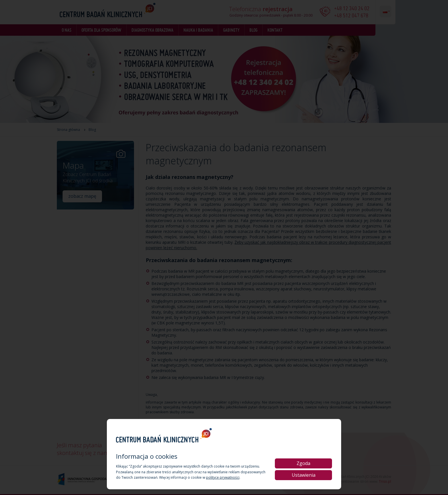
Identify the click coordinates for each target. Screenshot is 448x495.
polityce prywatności (223, 477)
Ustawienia (304, 475)
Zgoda (303, 463)
